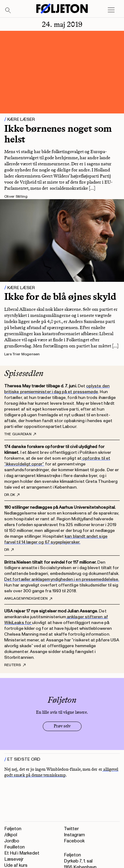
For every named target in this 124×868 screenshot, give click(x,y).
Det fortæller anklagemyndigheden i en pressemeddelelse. (62, 579)
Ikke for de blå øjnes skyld (60, 296)
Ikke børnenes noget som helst (58, 134)
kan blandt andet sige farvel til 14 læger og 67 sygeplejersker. (56, 539)
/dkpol (11, 835)
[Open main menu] (111, 10)
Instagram (74, 835)
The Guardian (20, 434)
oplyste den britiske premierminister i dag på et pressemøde (57, 389)
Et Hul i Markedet (22, 853)
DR (9, 550)
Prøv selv (62, 726)
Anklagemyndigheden (28, 599)
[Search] (8, 11)
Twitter (71, 829)
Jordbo (12, 841)
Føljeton (13, 829)
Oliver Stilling (16, 197)
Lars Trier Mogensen (22, 354)
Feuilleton (15, 847)
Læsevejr (14, 859)
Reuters (15, 665)
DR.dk (12, 495)
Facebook (74, 841)
